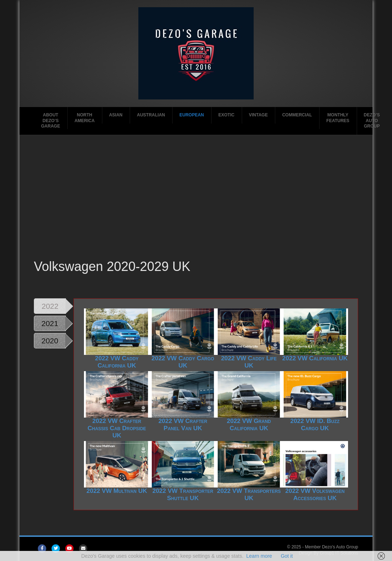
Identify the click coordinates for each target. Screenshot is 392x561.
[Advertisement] (197, 204)
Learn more (259, 556)
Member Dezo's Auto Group (331, 547)
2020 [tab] (50, 341)
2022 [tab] (50, 306)
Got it (287, 556)
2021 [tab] (50, 323)
